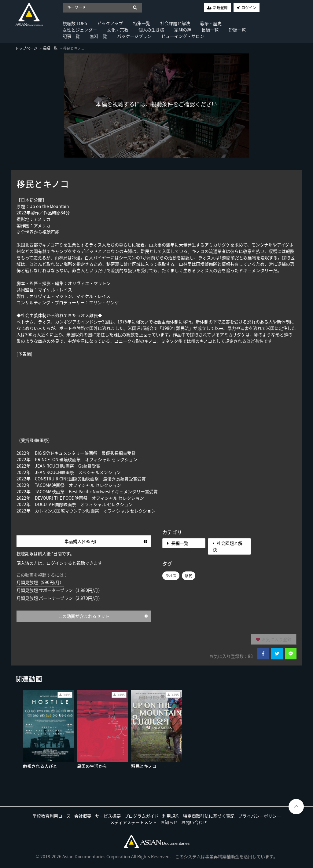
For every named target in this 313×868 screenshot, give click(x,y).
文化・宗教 (118, 30)
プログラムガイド (142, 816)
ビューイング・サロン (183, 36)
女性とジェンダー (80, 30)
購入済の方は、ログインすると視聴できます (59, 563)
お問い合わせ (194, 822)
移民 (189, 576)
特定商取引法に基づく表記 (209, 816)
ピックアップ (110, 23)
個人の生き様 (151, 30)
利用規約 (171, 816)
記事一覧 (71, 36)
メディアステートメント (133, 822)
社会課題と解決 (175, 23)
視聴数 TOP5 (75, 23)
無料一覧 (98, 36)
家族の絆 (183, 30)
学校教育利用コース (52, 816)
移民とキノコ (144, 766)
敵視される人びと (40, 766)
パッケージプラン (134, 36)
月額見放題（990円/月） (40, 582)
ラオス (171, 576)
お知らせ (169, 822)
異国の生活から (92, 766)
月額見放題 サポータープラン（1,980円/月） (59, 590)
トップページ (26, 48)
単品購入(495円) (106, 541)
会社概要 (83, 816)
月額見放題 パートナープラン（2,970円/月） (59, 598)
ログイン (249, 8)
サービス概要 (108, 816)
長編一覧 (210, 30)
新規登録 (220, 8)
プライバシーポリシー (260, 816)
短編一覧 (237, 30)
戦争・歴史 (211, 23)
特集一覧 (142, 23)
